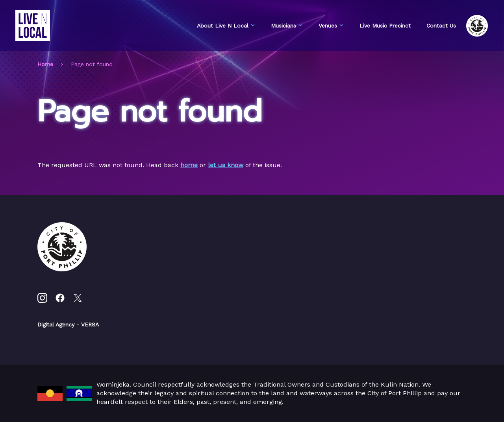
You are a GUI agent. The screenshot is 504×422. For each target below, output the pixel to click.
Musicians (287, 26)
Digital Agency (56, 324)
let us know (226, 165)
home (189, 165)
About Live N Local (226, 26)
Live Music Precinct (385, 26)
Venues (331, 26)
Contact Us (441, 26)
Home (45, 64)
